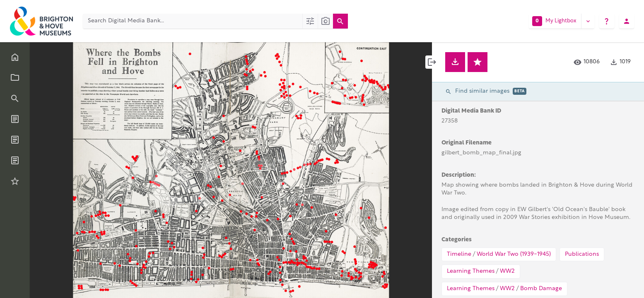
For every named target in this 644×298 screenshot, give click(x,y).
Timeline (459, 254)
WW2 (507, 271)
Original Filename (467, 143)
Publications (582, 254)
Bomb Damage (541, 289)
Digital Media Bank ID (471, 111)
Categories (457, 240)
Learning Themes (471, 271)
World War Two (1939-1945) (514, 254)
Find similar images (486, 91)
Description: (459, 175)
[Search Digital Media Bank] (193, 21)
